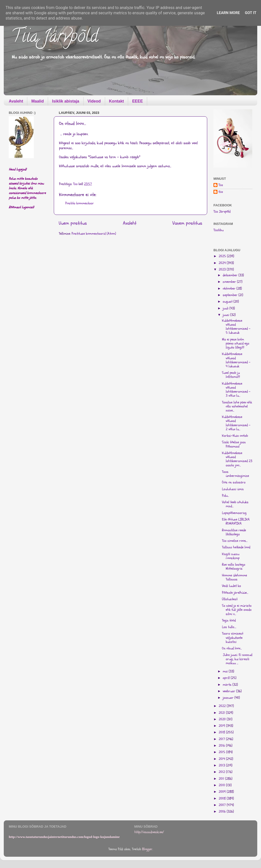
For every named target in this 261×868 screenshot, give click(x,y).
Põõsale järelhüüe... (235, 593)
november (230, 282)
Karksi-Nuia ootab (235, 436)
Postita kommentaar (80, 203)
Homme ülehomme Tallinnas (234, 577)
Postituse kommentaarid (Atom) (94, 234)
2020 (223, 719)
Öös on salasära (234, 482)
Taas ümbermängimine (235, 474)
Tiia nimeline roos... (235, 541)
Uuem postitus (73, 223)
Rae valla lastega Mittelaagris (234, 567)
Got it (250, 13)
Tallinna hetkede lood (236, 547)
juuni (226, 315)
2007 (223, 805)
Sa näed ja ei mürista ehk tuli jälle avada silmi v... (237, 610)
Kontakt (117, 101)
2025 (223, 256)
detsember (231, 275)
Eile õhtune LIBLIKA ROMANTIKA (236, 522)
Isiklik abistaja (66, 101)
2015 (222, 752)
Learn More (228, 13)
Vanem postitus (187, 223)
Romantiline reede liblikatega (234, 532)
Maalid (38, 101)
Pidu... (225, 496)
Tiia (221, 185)
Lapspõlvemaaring (234, 513)
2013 (222, 765)
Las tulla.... (229, 627)
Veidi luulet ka (231, 586)
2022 (223, 706)
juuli (226, 308)
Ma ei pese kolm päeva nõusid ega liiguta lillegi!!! (236, 343)
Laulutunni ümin (233, 489)
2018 (222, 732)
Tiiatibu (218, 230)
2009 (223, 792)
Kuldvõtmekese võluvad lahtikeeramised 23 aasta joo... (237, 459)
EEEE (138, 101)
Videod (94, 101)
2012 (222, 772)
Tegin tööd (229, 621)
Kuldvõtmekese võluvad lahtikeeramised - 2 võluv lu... (236, 423)
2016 (222, 746)
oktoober (230, 289)
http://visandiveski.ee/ (149, 832)
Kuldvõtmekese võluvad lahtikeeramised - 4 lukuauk (236, 360)
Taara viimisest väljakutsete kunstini (233, 638)
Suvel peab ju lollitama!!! (231, 375)
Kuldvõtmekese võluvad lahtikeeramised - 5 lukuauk (236, 327)
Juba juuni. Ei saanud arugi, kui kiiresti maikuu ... (237, 659)
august (228, 302)
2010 (222, 785)
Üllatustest (230, 599)
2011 (222, 779)
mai (226, 671)
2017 (222, 739)
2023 (223, 270)
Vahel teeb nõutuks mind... (235, 504)
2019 (222, 726)
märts (228, 685)
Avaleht (16, 101)
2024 (223, 263)
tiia (221, 192)
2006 (223, 812)
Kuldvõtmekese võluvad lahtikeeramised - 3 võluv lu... (236, 390)
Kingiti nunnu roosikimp (231, 556)
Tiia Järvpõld (55, 38)
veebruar (229, 691)
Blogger (147, 849)
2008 (223, 799)
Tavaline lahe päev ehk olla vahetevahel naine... (237, 406)
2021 (222, 713)
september (231, 295)
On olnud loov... (232, 648)
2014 (222, 759)
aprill (227, 678)
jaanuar (229, 698)
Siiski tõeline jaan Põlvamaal (234, 444)
